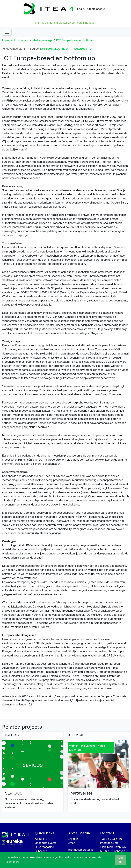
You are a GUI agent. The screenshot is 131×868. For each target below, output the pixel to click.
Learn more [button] (12, 862)
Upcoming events (46, 843)
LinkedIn (73, 839)
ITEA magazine (44, 847)
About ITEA (42, 839)
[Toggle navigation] (7, 32)
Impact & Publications (15, 40)
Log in (81, 9)
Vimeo (71, 843)
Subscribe (41, 851)
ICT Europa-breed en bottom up (76, 40)
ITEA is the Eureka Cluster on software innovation (66, 23)
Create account (97, 9)
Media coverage (42, 40)
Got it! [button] (121, 860)
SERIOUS (14, 793)
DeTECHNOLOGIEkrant (55, 49)
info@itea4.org (109, 843)
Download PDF (84, 49)
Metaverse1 (81, 793)
